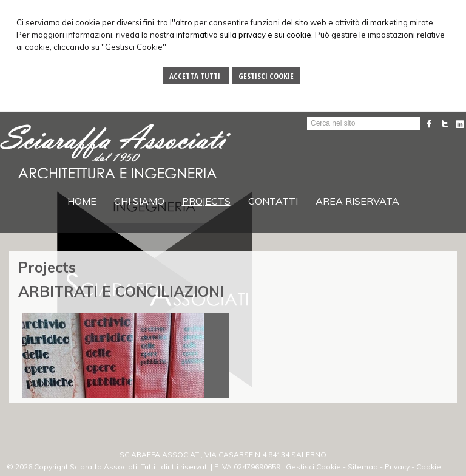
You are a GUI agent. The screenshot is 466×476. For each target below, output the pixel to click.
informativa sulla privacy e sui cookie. (245, 35)
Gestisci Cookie (266, 76)
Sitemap (363, 467)
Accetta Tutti (196, 76)
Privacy (397, 467)
